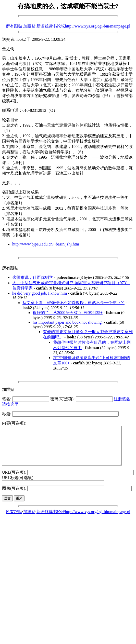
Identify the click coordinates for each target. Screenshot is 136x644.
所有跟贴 (14, 26)
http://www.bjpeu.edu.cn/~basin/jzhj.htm (46, 244)
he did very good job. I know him (40, 293)
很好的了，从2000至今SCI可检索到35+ (68, 313)
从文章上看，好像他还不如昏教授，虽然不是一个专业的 (73, 303)
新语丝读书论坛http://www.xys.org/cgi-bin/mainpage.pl (83, 26)
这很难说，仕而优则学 (33, 277)
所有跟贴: (11, 268)
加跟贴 (29, 26)
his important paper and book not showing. (68, 322)
